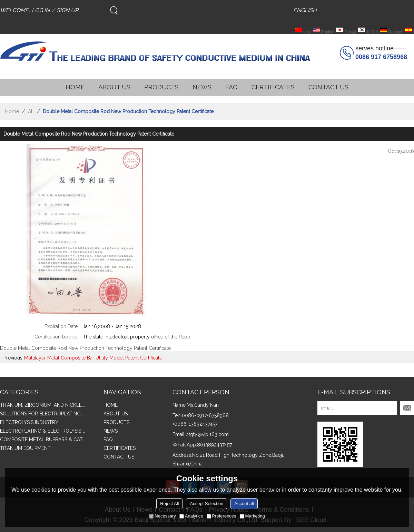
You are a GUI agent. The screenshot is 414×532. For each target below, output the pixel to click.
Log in (41, 10)
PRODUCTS (161, 87)
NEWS (202, 87)
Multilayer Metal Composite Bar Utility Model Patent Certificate (93, 358)
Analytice (191, 516)
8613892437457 (214, 445)
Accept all (244, 504)
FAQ (231, 87)
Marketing (252, 516)
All (31, 111)
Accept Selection (206, 504)
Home (12, 111)
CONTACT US (328, 87)
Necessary (162, 516)
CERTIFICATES (273, 87)
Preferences (221, 516)
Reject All (169, 504)
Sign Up (67, 10)
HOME (75, 87)
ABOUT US (114, 87)
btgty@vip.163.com (207, 434)
